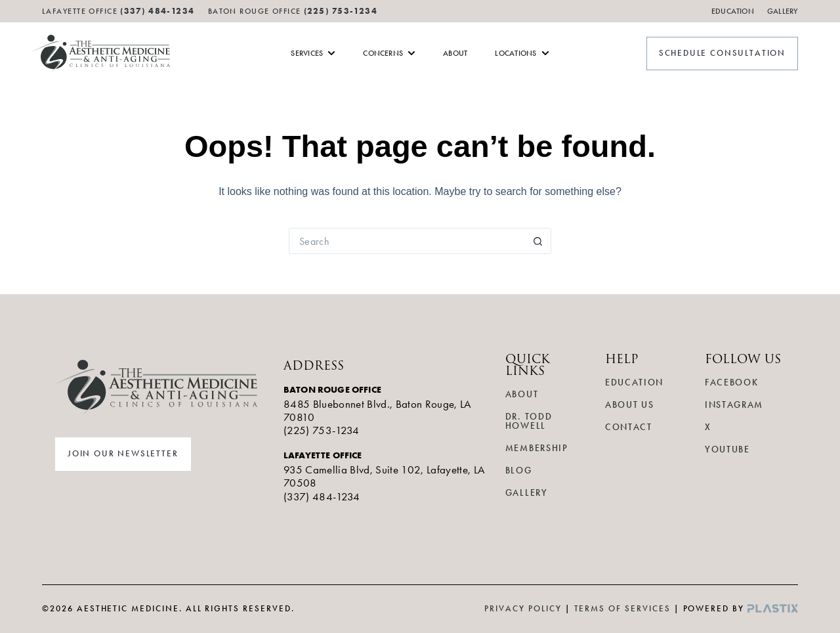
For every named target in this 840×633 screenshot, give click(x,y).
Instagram (734, 405)
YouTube (727, 449)
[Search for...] (407, 241)
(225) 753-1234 (341, 11)
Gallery (783, 11)
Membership (537, 448)
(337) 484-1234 (322, 496)
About (522, 394)
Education (733, 11)
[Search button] (538, 241)
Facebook (731, 382)
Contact (629, 427)
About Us (629, 405)
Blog (519, 470)
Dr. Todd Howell (529, 421)
